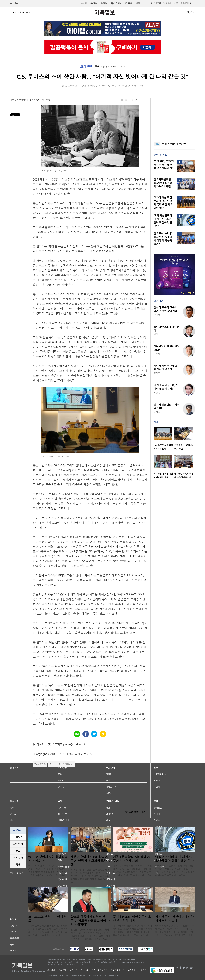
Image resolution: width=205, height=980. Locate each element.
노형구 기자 (25, 100)
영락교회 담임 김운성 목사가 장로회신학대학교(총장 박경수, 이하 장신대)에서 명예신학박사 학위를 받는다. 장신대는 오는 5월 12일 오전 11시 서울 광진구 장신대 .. (175, 930)
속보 (157, 144)
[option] (164, 440)
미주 (176, 3)
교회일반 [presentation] (18, 837)
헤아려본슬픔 (67, 764)
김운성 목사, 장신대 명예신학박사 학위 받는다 (174, 919)
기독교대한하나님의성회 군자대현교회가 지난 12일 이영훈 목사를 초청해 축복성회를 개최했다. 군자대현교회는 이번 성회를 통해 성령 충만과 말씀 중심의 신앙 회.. (132, 930)
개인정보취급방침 (100, 970)
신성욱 (157, 393)
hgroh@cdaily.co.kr (40, 100)
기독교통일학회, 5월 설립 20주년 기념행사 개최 (132, 859)
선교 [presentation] (18, 851)
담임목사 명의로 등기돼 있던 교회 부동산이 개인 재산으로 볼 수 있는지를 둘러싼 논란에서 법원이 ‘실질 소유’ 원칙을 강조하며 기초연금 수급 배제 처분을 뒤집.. (175, 871)
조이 (53, 764)
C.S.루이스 (41, 764)
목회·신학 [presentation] (18, 858)
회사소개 (51, 970)
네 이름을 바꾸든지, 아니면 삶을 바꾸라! (166, 387)
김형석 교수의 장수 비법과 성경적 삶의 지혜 (166, 309)
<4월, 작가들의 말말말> (174, 144)
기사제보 (84, 970)
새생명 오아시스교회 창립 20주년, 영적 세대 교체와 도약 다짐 (90, 861)
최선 (156, 334)
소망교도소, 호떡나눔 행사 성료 (47, 919)
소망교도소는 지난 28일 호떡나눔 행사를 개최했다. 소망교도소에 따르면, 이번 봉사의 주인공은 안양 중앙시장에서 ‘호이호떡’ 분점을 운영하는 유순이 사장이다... (48, 930)
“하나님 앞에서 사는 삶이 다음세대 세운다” (48, 859)
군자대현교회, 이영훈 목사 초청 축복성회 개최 (132, 919)
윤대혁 (94, 3)
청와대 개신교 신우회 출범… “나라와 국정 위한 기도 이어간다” (163, 203)
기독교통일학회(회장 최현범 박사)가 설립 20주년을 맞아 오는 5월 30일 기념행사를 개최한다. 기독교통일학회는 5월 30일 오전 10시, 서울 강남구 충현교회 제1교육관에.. (132, 872)
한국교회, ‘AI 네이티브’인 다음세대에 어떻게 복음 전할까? (164, 239)
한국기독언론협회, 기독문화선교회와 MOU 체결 (163, 183)
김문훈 (129, 3)
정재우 (157, 373)
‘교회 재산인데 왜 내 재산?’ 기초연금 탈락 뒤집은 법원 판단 (164, 221)
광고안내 (62, 970)
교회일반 (86, 67)
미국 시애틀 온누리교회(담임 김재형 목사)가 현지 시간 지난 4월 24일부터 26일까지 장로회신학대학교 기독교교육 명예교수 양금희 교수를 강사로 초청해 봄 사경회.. (48, 871)
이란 (138, 3)
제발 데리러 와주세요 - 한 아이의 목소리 (166, 368)
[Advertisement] (174, 118)
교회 (97, 67)
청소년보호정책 (117, 970)
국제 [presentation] (18, 865)
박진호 (157, 412)
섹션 (14, 3)
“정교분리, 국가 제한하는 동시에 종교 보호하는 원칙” (164, 165)
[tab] (18, 837)
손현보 (104, 3)
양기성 (157, 315)
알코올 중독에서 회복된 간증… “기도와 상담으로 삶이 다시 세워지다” (90, 921)
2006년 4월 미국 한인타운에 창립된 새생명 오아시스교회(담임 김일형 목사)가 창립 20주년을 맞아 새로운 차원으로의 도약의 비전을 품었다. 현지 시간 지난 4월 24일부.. (90, 876)
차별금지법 (116, 3)
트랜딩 (83, 3)
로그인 (192, 3)
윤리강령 (142, 970)
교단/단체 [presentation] (18, 844)
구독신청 (184, 3)
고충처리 (131, 970)
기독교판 (157, 3)
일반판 (168, 3)
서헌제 (157, 354)
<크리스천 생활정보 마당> (135, 812)
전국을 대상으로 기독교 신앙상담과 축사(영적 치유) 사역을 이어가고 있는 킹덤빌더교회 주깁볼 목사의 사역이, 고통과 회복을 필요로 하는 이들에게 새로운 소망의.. (90, 934)
